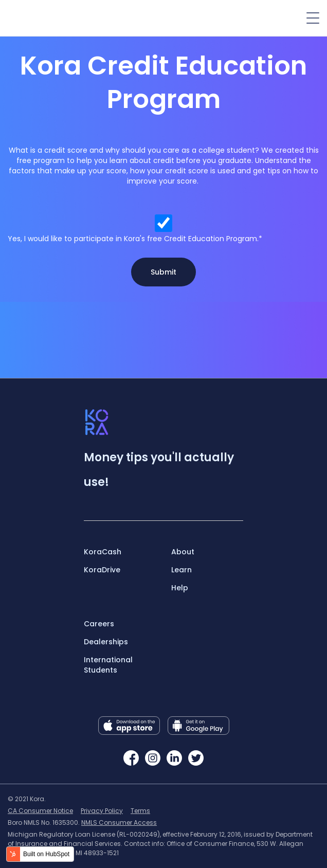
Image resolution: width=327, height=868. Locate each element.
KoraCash (103, 552)
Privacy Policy (102, 811)
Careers (99, 624)
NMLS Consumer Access (119, 822)
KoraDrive (102, 570)
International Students (108, 665)
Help (180, 588)
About (183, 552)
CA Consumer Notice (40, 811)
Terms (140, 811)
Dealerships (106, 642)
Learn (181, 570)
